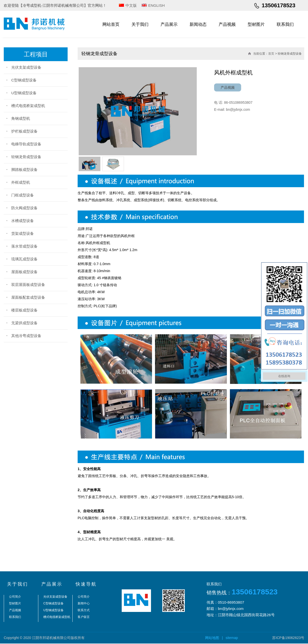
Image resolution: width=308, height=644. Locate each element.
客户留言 (84, 618)
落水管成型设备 (24, 246)
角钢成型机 (21, 118)
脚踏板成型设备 (24, 170)
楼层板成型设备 (24, 310)
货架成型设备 (23, 233)
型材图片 (256, 24)
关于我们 (140, 24)
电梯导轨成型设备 (26, 144)
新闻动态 (198, 24)
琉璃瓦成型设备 (24, 259)
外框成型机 (21, 182)
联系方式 (84, 611)
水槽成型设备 (23, 221)
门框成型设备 (23, 195)
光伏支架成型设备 (26, 67)
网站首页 (111, 24)
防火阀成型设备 (24, 208)
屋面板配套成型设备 (28, 297)
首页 (271, 54)
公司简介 (15, 597)
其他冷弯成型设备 (26, 336)
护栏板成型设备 (24, 131)
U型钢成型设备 (24, 93)
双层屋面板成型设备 (28, 285)
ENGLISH (157, 5)
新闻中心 (84, 604)
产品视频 (227, 24)
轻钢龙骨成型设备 (26, 157)
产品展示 (169, 24)
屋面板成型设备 (24, 272)
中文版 (131, 5)
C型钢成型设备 (24, 80)
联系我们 (285, 24)
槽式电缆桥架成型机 (28, 106)
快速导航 (86, 585)
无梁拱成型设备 (24, 323)
